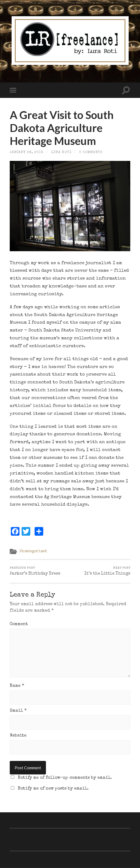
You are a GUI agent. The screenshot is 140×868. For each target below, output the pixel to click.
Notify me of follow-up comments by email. (65, 778)
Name (17, 686)
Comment (19, 624)
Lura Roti (61, 152)
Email (18, 711)
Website (18, 736)
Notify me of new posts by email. (53, 789)
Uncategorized (33, 551)
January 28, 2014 (27, 152)
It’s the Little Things (107, 571)
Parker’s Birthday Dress (35, 571)
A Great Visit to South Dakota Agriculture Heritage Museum (62, 128)
